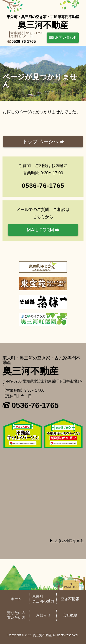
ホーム (16, 599)
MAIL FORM (40, 230)
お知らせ (43, 615)
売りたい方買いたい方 (16, 615)
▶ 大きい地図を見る (66, 541)
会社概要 (70, 615)
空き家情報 (70, 599)
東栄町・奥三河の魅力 (43, 599)
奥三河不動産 (43, 25)
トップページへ (40, 141)
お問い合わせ (66, 37)
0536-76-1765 (24, 41)
